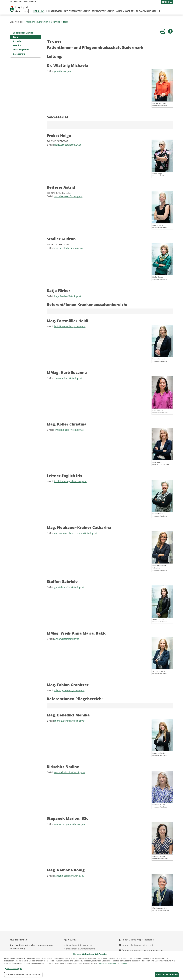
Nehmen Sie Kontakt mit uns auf (137, 945)
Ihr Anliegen (54, 11)
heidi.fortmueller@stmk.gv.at (70, 326)
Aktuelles (18, 41)
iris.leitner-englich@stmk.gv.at (70, 481)
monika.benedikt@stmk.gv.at (70, 721)
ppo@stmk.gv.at (63, 71)
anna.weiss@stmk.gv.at (67, 639)
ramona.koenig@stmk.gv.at (69, 876)
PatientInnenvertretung (36, 22)
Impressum (123, 963)
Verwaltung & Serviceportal (79, 945)
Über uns (39, 11)
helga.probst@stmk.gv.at (68, 145)
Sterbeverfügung (103, 11)
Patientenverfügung (77, 11)
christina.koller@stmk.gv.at (69, 430)
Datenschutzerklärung (107, 963)
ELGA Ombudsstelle (148, 11)
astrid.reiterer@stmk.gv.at (68, 196)
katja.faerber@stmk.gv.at (68, 296)
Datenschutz (19, 54)
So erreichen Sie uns (23, 33)
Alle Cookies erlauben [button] (166, 975)
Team (65, 22)
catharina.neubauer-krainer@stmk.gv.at (76, 533)
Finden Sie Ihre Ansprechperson (136, 940)
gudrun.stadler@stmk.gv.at (69, 248)
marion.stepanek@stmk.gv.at (70, 824)
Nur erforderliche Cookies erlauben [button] (23, 975)
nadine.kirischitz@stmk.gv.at (70, 772)
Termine (17, 45)
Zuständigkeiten (21, 50)
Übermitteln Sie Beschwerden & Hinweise (141, 951)
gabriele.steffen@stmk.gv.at (69, 587)
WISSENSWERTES (125, 11)
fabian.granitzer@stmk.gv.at (69, 690)
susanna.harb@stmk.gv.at (68, 378)
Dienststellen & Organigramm (80, 949)
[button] (13, 969)
